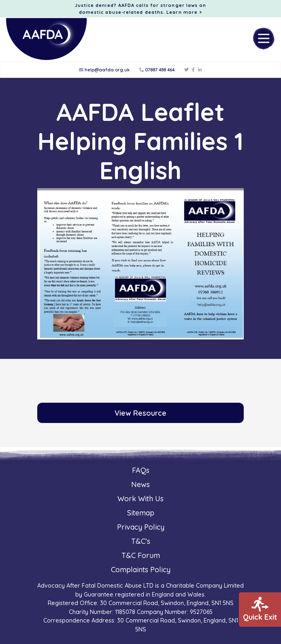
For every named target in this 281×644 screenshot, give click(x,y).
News (140, 484)
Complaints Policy (141, 570)
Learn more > (184, 12)
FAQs (141, 470)
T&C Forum (141, 555)
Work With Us (140, 499)
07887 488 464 (157, 70)
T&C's (141, 541)
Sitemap (141, 513)
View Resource (140, 413)
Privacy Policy (141, 527)
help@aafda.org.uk (104, 70)
